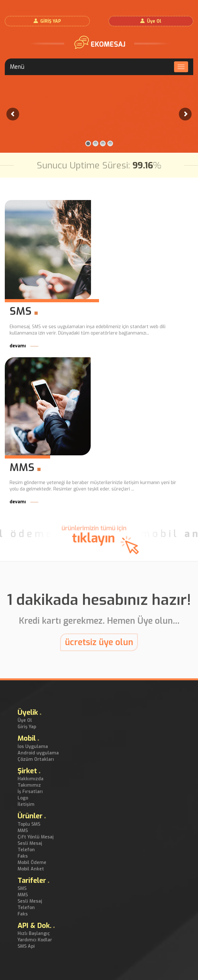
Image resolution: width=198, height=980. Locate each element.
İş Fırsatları (30, 792)
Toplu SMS (29, 824)
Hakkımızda (30, 779)
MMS (23, 831)
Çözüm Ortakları (36, 759)
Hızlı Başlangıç (34, 934)
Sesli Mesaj (30, 843)
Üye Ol (154, 21)
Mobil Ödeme (32, 863)
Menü (17, 67)
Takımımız (29, 785)
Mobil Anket (31, 869)
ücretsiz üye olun (99, 642)
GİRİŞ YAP (51, 21)
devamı (24, 346)
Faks (23, 856)
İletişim (26, 804)
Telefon (26, 850)
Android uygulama (38, 753)
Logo (23, 798)
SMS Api (26, 946)
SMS (22, 888)
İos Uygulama (33, 747)
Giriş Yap (27, 727)
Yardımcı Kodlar (35, 940)
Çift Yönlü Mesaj (36, 837)
